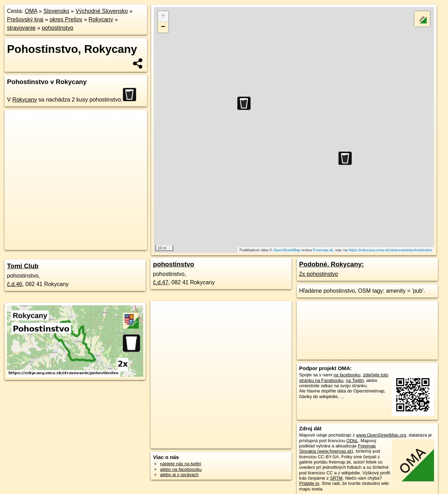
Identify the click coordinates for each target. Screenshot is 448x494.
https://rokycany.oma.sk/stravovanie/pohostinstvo (390, 250)
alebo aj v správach (179, 475)
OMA (31, 11)
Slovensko (56, 11)
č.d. (15, 284)
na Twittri (355, 380)
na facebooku (347, 375)
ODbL (352, 441)
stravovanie (21, 28)
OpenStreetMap (287, 250)
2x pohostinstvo (319, 274)
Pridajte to (309, 483)
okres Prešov (66, 19)
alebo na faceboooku (181, 469)
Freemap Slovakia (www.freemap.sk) (338, 448)
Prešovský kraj (25, 19)
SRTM (336, 478)
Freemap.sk (323, 250)
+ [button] (163, 16)
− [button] (163, 27)
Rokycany (101, 19)
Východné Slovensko (102, 11)
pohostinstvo (58, 28)
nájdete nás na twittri (180, 464)
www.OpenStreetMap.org (381, 435)
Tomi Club (23, 266)
